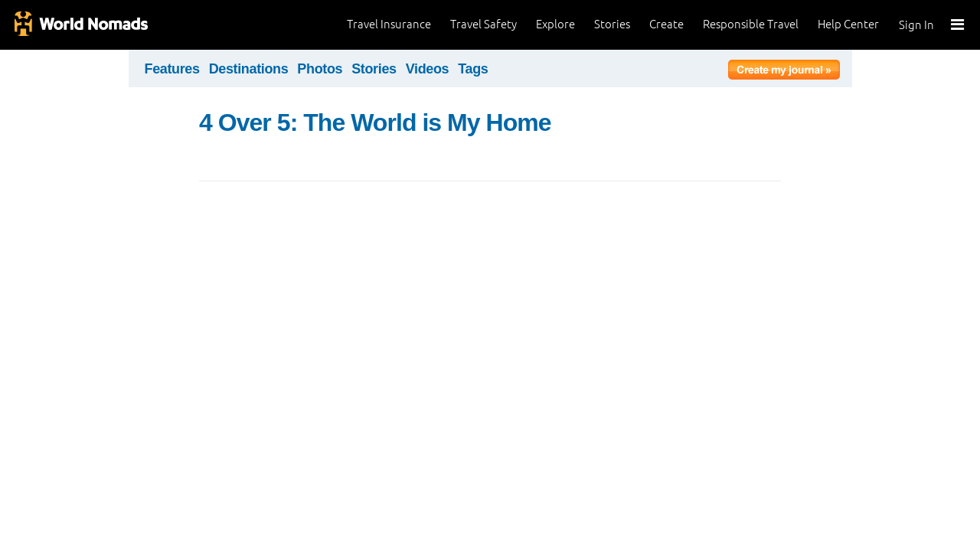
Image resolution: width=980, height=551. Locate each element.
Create (666, 24)
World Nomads (80, 25)
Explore (555, 24)
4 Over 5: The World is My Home (375, 122)
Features (172, 69)
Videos (428, 69)
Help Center (848, 24)
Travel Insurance (389, 24)
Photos (320, 69)
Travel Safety (483, 24)
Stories (612, 24)
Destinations (249, 69)
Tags (473, 69)
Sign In (916, 25)
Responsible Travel (751, 24)
